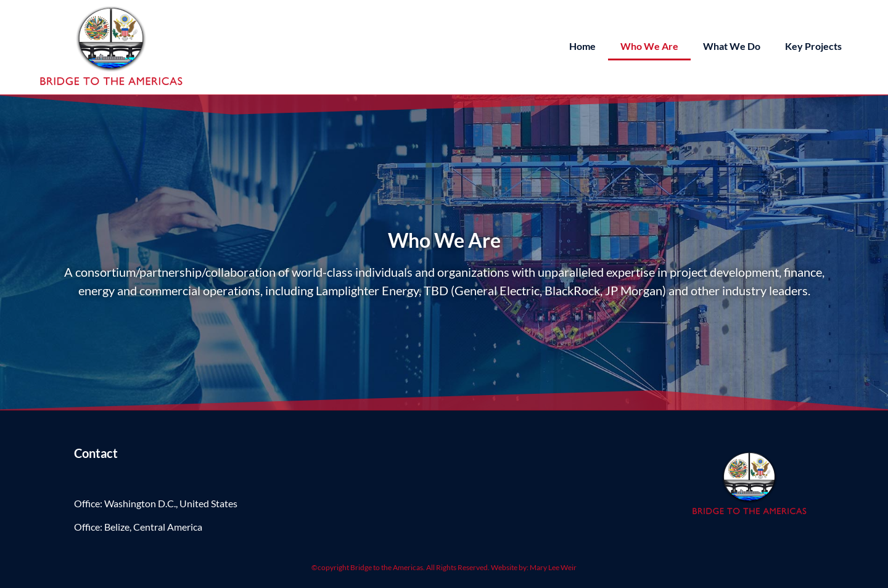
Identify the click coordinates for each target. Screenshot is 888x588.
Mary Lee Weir (553, 567)
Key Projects (813, 46)
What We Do (732, 46)
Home (582, 46)
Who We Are (649, 46)
